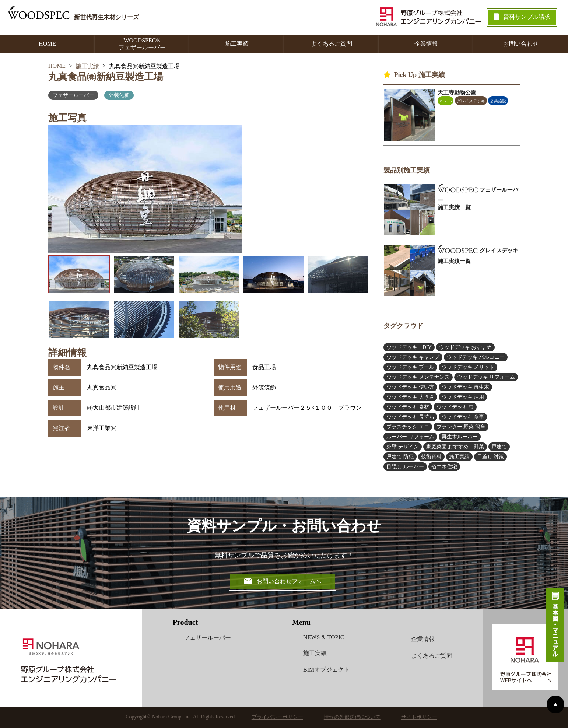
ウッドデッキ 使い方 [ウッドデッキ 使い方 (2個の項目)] (410, 387)
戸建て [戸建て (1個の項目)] (499, 447)
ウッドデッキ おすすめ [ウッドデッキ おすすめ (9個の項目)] (466, 347)
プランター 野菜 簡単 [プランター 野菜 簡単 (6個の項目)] (461, 427)
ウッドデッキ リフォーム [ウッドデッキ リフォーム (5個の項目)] (486, 377)
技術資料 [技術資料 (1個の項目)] (431, 457)
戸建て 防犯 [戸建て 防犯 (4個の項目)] (400, 457)
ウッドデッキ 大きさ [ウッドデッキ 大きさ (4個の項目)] (410, 397)
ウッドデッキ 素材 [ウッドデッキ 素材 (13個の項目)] (408, 407)
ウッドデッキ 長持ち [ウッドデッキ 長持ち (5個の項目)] (410, 417)
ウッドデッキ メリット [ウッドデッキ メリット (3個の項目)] (468, 367)
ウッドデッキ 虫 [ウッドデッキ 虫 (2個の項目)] (455, 407)
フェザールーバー (73, 95)
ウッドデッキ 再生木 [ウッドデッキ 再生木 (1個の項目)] (466, 387)
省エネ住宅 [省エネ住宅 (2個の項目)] (444, 467)
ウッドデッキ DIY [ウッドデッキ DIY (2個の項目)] (409, 347)
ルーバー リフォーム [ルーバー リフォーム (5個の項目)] (410, 437)
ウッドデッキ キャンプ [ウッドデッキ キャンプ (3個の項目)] (413, 357)
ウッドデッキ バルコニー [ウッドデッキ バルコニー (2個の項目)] (476, 357)
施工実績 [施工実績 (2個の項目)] (459, 457)
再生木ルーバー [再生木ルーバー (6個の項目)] (460, 437)
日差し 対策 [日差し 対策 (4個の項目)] (491, 457)
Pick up (446, 101)
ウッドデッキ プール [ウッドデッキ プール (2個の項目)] (410, 367)
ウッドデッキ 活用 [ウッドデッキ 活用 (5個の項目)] (463, 397)
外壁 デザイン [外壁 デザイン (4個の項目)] (403, 447)
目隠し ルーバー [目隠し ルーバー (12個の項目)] (405, 467)
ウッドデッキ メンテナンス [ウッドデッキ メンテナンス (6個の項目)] (418, 377)
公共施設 (498, 101)
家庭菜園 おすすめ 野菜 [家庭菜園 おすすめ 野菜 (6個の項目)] (455, 447)
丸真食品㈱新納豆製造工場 (106, 77)
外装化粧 (119, 95)
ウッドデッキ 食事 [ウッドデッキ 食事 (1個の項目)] (463, 417)
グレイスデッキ (471, 101)
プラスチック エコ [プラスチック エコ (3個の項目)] (408, 427)
